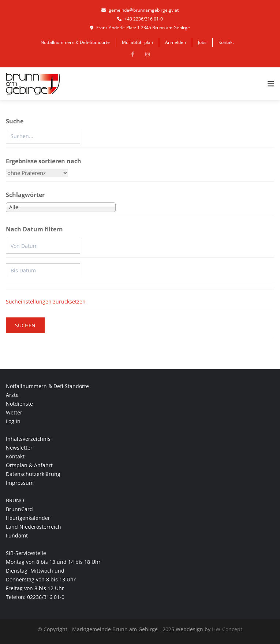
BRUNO (15, 500)
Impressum (20, 483)
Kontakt (226, 42)
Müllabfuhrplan (137, 42)
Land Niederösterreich (33, 527)
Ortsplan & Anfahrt (29, 465)
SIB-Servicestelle (26, 553)
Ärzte (12, 395)
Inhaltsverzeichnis (28, 439)
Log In (13, 421)
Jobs (202, 42)
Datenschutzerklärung (33, 474)
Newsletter (19, 448)
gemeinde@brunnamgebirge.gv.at (140, 10)
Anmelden (176, 42)
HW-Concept (227, 629)
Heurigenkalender (28, 518)
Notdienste (19, 404)
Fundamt (17, 535)
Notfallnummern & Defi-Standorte (75, 42)
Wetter (14, 412)
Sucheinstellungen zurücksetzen (46, 301)
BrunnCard (19, 509)
